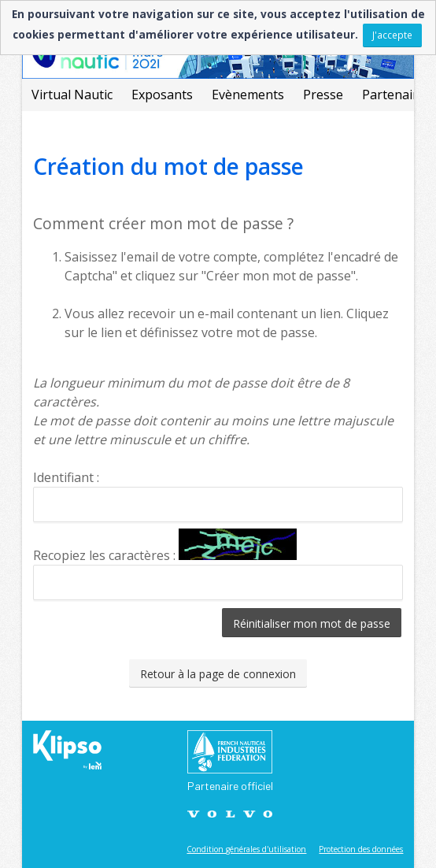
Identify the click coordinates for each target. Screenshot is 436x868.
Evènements (248, 95)
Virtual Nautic (72, 95)
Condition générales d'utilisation (246, 849)
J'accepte (392, 35)
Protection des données (361, 849)
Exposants (162, 95)
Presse (323, 95)
